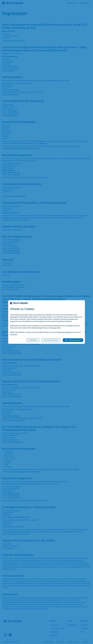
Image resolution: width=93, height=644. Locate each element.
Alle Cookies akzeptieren (73, 340)
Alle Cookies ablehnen (51, 340)
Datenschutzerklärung (65, 332)
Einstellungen (33, 340)
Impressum (14, 334)
